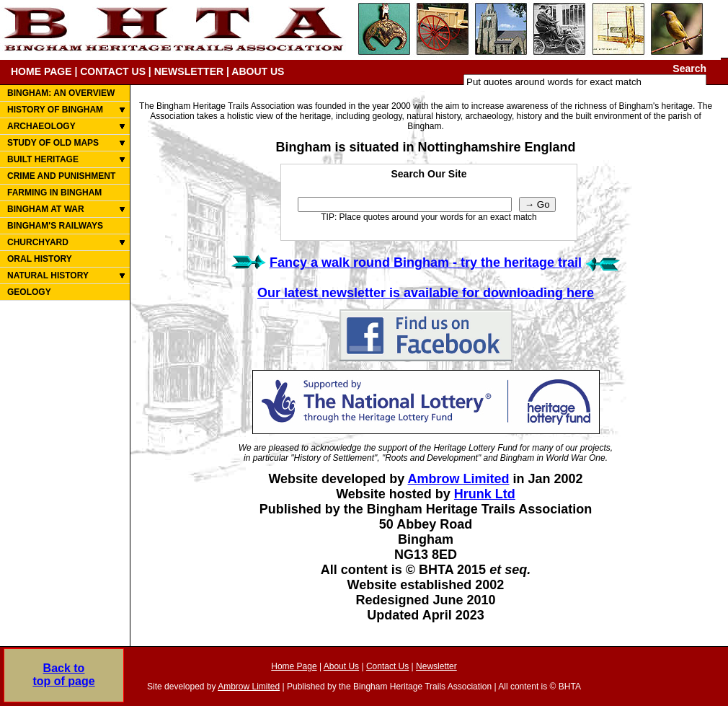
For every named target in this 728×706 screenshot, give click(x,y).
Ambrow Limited (458, 479)
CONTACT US (113, 71)
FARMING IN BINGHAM (54, 193)
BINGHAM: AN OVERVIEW (61, 93)
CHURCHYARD (38, 242)
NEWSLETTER (189, 71)
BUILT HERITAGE (43, 159)
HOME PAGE (41, 71)
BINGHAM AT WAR (46, 209)
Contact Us (387, 666)
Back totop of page (63, 675)
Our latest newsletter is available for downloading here (426, 293)
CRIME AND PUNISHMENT (61, 176)
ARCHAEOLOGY (41, 126)
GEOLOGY (29, 292)
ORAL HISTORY (40, 259)
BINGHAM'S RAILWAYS (55, 226)
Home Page (294, 666)
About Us (341, 666)
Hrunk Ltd (485, 494)
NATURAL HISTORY (48, 275)
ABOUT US (258, 71)
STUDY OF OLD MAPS (53, 143)
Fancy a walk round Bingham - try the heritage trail (426, 262)
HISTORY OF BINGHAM (55, 110)
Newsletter (436, 666)
